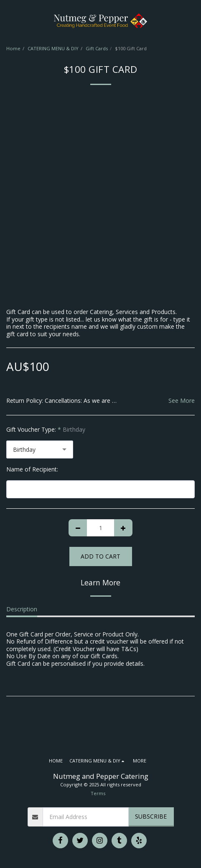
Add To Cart (100, 556)
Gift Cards (97, 48)
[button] (9, 20)
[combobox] (40, 449)
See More (182, 401)
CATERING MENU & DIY (53, 48)
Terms (98, 793)
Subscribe (151, 816)
